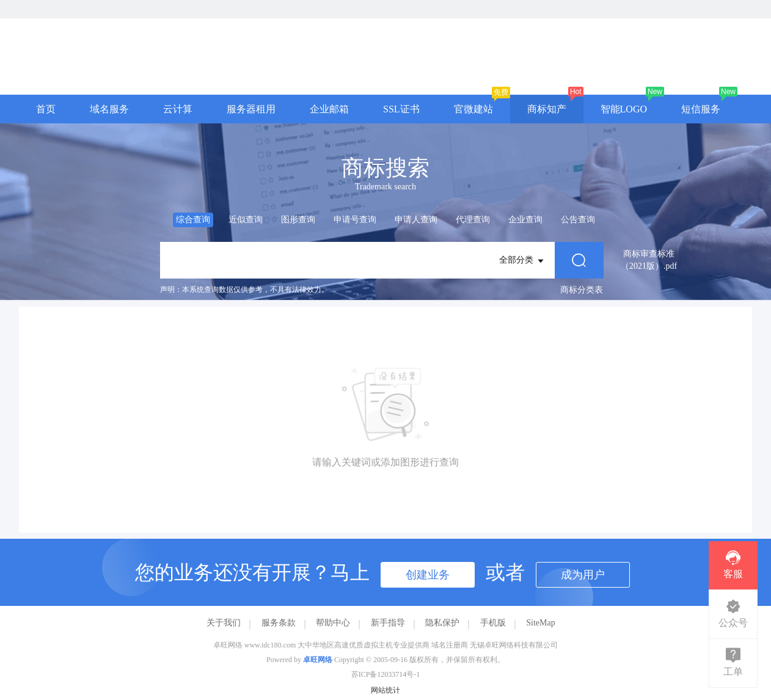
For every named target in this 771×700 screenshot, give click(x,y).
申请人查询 (416, 220)
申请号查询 (355, 220)
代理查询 (473, 220)
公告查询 (578, 220)
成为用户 (583, 575)
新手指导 (388, 623)
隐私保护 (442, 623)
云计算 (178, 109)
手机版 (493, 623)
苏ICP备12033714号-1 (386, 674)
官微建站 (473, 109)
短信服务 (701, 109)
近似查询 (246, 220)
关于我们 (224, 623)
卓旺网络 (318, 660)
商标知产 (547, 109)
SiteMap (540, 623)
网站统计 (385, 690)
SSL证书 (401, 109)
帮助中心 (333, 623)
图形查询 (298, 220)
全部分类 (522, 261)
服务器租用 (251, 109)
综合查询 (193, 220)
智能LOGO (624, 109)
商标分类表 (582, 290)
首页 (46, 109)
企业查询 (525, 220)
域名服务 (109, 109)
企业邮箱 (329, 109)
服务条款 (279, 623)
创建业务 (428, 575)
